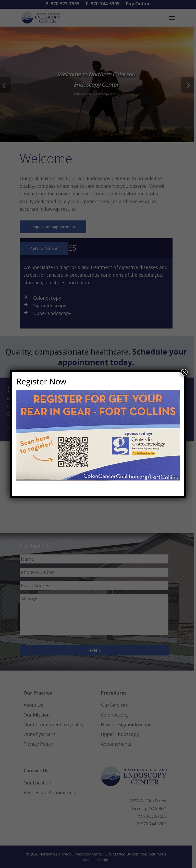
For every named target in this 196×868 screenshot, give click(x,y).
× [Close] (184, 372)
